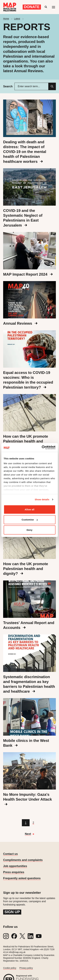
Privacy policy (26, 968)
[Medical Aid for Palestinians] (10, 7)
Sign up (12, 912)
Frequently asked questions (22, 878)
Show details (42, 499)
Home (6, 19)
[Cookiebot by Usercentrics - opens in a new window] (42, 447)
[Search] (52, 86)
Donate (32, 7)
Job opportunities (15, 866)
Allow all (30, 509)
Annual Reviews (20, 323)
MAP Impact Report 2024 (28, 274)
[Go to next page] (29, 834)
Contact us (10, 854)
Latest (17, 19)
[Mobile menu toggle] (53, 7)
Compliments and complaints (23, 860)
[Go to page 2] (33, 823)
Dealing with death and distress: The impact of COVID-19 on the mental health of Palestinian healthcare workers (25, 152)
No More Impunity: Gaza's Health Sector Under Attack (28, 799)
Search (8, 86)
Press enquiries (14, 872)
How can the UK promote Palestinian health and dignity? (26, 441)
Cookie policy (10, 968)
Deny (29, 530)
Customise (30, 520)
